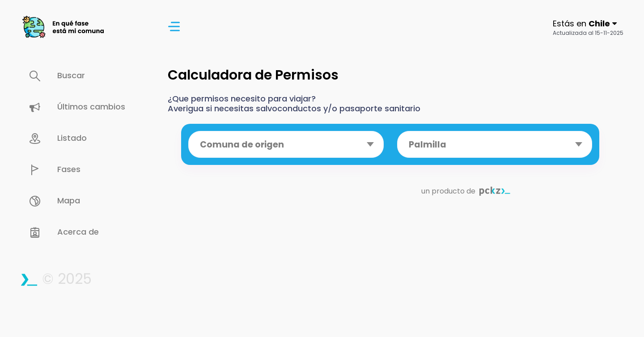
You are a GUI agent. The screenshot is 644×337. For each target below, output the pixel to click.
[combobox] (286, 144)
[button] (588, 27)
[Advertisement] (390, 274)
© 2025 (56, 279)
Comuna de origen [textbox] (242, 145)
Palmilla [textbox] (428, 145)
